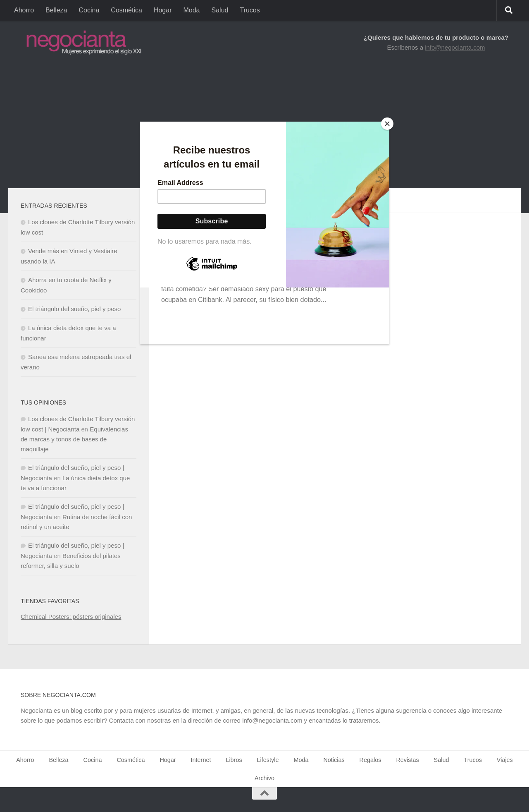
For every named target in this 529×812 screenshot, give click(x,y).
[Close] (387, 124)
